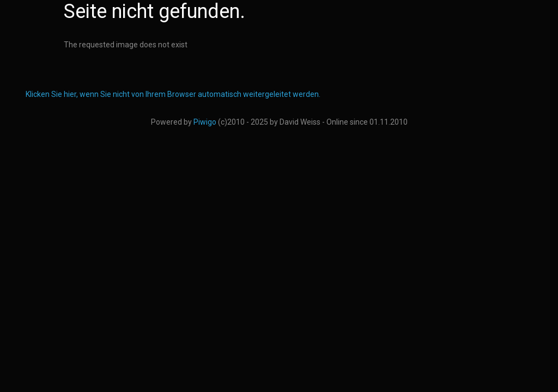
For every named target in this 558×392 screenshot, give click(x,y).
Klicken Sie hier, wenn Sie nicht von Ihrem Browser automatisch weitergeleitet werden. (173, 94)
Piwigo (205, 122)
